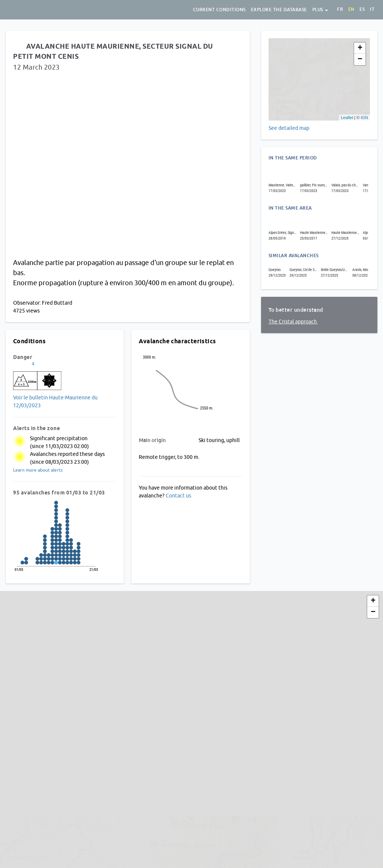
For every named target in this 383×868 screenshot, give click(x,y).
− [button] (360, 60)
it (372, 9)
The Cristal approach (293, 322)
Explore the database (279, 10)
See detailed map (289, 128)
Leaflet (347, 118)
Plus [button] (320, 10)
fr (340, 9)
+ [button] (360, 48)
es (362, 9)
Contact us (178, 496)
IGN (364, 118)
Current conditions (219, 10)
